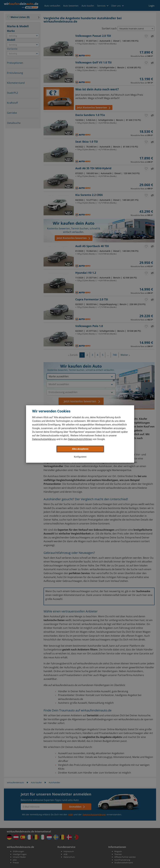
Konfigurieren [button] (80, 457)
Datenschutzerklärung (44, 439)
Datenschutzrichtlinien (80, 439)
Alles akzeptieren (80, 449)
